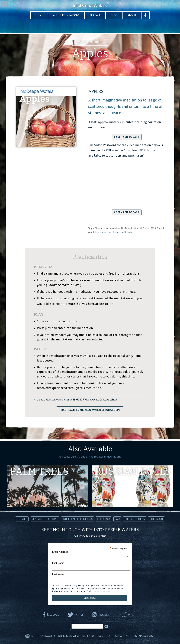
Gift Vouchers (135, 519)
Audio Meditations (66, 15)
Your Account (148, 15)
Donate (22, 519)
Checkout (156, 519)
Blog (115, 15)
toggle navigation (4, 4)
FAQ (117, 519)
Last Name (58, 574)
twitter (78, 615)
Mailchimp (92, 591)
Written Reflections (78, 519)
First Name (58, 563)
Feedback (104, 519)
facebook (52, 615)
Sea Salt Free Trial (45, 519)
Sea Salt (95, 15)
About (134, 15)
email (132, 615)
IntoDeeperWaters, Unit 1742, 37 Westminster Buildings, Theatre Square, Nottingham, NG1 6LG (92, 636)
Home (37, 15)
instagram (105, 615)
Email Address (90, 552)
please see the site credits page (117, 232)
